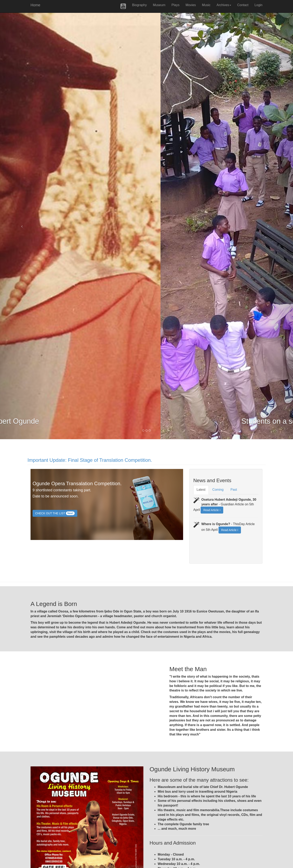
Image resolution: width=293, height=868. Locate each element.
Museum (159, 5)
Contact (243, 5)
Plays (175, 5)
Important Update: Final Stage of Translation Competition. (90, 460)
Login (259, 5)
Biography (139, 5)
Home (35, 5)
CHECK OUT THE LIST (55, 513)
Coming (218, 490)
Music (206, 5)
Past (234, 490)
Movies (191, 5)
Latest (201, 490)
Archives (224, 5)
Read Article (212, 510)
